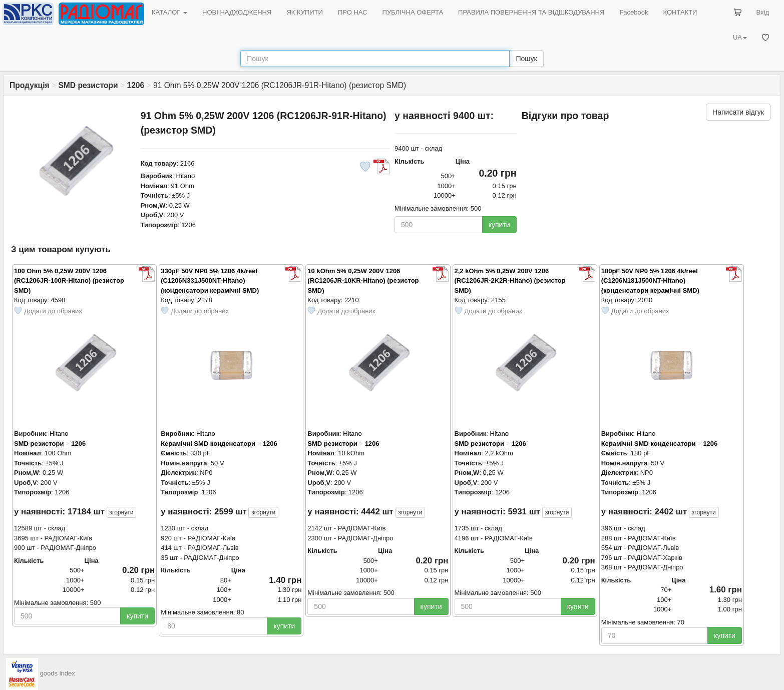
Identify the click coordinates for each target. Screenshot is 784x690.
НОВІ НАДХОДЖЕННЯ (237, 12)
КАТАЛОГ (169, 12)
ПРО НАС (353, 12)
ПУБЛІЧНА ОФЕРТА (413, 12)
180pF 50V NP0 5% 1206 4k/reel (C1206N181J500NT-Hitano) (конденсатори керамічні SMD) (650, 281)
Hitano (186, 176)
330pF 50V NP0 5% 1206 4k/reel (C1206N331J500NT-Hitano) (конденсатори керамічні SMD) (210, 281)
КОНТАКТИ (680, 12)
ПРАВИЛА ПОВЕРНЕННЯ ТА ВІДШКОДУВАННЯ (531, 12)
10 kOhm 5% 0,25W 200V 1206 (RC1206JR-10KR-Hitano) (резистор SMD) (363, 281)
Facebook (634, 12)
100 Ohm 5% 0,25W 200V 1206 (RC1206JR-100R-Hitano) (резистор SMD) (69, 281)
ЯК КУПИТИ (305, 12)
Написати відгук (738, 112)
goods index (58, 674)
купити (499, 225)
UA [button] (740, 37)
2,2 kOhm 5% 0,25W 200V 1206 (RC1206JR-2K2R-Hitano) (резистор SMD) (510, 281)
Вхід (763, 12)
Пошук (526, 59)
